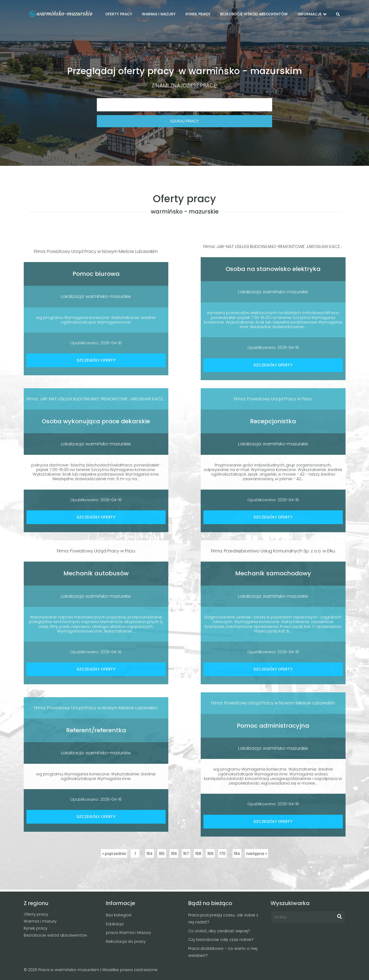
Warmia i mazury (40, 921)
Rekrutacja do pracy (126, 941)
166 (174, 854)
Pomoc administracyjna (273, 726)
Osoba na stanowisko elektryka (273, 269)
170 (223, 854)
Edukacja (115, 924)
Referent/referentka (96, 730)
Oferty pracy (36, 914)
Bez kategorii (119, 915)
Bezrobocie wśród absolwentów (55, 935)
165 (162, 854)
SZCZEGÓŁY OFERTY (96, 360)
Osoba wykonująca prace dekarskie (96, 421)
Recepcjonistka (273, 421)
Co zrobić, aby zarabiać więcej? (219, 931)
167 (186, 854)
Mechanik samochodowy (273, 573)
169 (210, 854)
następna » (256, 854)
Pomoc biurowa (96, 274)
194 (237, 854)
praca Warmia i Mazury (129, 933)
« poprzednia (114, 854)
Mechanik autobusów (96, 573)
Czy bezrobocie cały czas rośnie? (221, 940)
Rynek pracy (36, 928)
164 (150, 854)
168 (198, 854)
